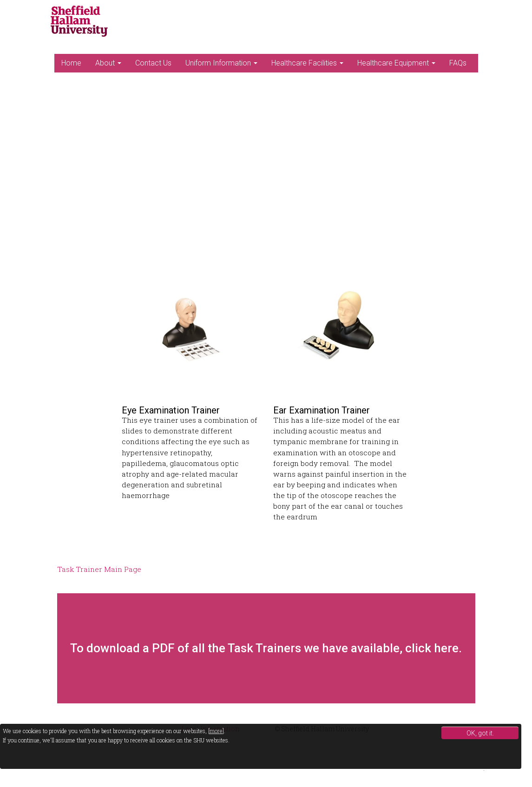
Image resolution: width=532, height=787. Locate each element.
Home (71, 63)
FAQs (458, 63)
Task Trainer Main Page (99, 569)
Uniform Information (221, 63)
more (216, 731)
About (108, 63)
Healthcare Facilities (307, 63)
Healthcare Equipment (396, 63)
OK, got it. (480, 733)
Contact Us (153, 63)
